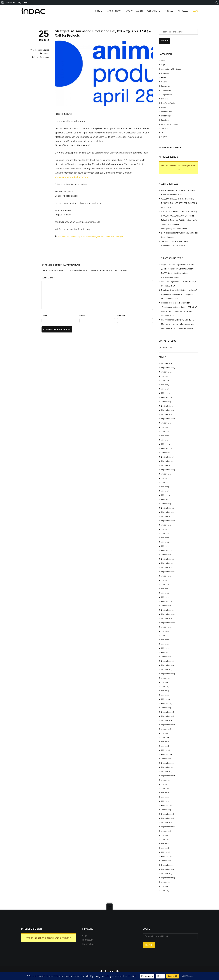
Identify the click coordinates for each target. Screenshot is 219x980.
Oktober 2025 (167, 363)
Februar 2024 (167, 448)
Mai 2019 (165, 691)
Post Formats (167, 112)
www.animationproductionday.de (71, 177)
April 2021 (165, 593)
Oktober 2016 (167, 823)
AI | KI (164, 65)
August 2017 (166, 780)
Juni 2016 (165, 840)
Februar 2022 (167, 551)
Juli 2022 (165, 529)
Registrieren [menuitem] (23, 2)
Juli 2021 (165, 580)
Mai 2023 (165, 487)
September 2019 (168, 674)
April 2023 (165, 491)
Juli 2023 (165, 478)
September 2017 (168, 776)
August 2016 (166, 831)
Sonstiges (165, 120)
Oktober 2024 (167, 414)
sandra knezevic (108, 237)
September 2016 (168, 827)
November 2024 (168, 410)
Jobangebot (166, 90)
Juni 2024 (165, 431)
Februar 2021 (167, 602)
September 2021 (168, 572)
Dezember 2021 (168, 559)
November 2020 (168, 614)
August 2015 (166, 882)
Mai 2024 (165, 436)
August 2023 (166, 474)
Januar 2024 (166, 453)
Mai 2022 (165, 538)
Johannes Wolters (41, 50)
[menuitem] (3, 2)
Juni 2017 (165, 789)
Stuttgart (119, 237)
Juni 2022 (165, 533)
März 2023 (165, 495)
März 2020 (166, 648)
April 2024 (165, 440)
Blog (84, 936)
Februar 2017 (167, 806)
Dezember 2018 (168, 712)
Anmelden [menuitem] (11, 2)
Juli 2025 (165, 376)
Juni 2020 (165, 636)
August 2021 (166, 576)
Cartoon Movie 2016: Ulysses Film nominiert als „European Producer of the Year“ (179, 294)
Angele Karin (167, 265)
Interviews (166, 86)
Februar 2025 (167, 397)
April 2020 (165, 644)
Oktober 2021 (167, 568)
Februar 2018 (167, 755)
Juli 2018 (165, 733)
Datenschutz (88, 944)
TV (162, 133)
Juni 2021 (165, 585)
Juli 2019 (165, 682)
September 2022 (168, 521)
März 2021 (165, 597)
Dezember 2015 (168, 865)
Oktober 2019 (167, 670)
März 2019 (165, 699)
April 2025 (165, 389)
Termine (165, 129)
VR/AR (164, 137)
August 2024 (166, 423)
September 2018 (168, 725)
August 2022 (166, 525)
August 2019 (166, 678)
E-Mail (83, 316)
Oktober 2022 (167, 516)
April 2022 (165, 542)
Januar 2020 (166, 657)
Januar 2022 (166, 555)
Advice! (164, 61)
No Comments (43, 57)
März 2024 (166, 444)
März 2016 (165, 852)
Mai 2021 (165, 589)
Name (45, 316)
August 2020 (166, 627)
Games (164, 82)
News (46, 54)
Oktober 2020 (167, 619)
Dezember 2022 (168, 508)
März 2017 (165, 801)
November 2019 (168, 665)
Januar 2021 (166, 606)
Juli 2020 (165, 631)
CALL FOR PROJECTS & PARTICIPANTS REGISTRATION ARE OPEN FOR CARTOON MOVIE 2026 (179, 203)
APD (83, 237)
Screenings (166, 116)
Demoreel (165, 73)
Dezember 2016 (168, 814)
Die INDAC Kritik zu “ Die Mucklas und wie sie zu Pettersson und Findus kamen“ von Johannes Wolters (178, 324)
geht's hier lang (165, 347)
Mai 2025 (165, 385)
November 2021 (168, 563)
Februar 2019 (167, 704)
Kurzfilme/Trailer (168, 103)
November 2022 (168, 512)
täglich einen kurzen (170, 124)
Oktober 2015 (167, 874)
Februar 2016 (167, 857)
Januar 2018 (166, 759)
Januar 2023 (166, 504)
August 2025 (166, 372)
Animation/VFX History (171, 69)
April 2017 (165, 797)
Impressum (88, 940)
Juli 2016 (165, 835)
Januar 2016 (166, 861)
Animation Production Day (69, 237)
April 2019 (165, 695)
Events (164, 78)
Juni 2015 (165, 891)
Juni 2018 (165, 738)
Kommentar (48, 278)
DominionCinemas (169, 290)
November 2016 (168, 818)
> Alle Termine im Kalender (170, 147)
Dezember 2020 (168, 610)
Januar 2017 (166, 810)
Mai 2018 (165, 742)
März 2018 (165, 750)
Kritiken (164, 99)
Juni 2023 (165, 482)
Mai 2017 (165, 793)
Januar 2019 (166, 708)
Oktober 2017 (167, 772)
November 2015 (168, 869)
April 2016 (165, 848)
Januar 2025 (166, 402)
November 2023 (168, 461)
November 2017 (168, 767)
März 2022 (165, 546)
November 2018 (168, 716)
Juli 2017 (165, 784)
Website (121, 316)
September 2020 (168, 623)
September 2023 (168, 470)
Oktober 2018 (167, 721)
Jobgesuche (166, 95)
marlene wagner (93, 237)
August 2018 (166, 729)
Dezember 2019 (168, 661)
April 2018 (165, 746)
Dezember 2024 (168, 406)
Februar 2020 (167, 653)
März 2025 (166, 393)
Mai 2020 (165, 640)
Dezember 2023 (168, 457)
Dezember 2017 (168, 763)
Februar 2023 (167, 499)
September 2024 (168, 419)
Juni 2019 (165, 687)
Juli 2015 (165, 886)
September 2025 (168, 368)
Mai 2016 (165, 844)
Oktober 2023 (167, 465)
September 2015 (168, 878)
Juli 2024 (165, 427)
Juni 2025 (165, 380)
